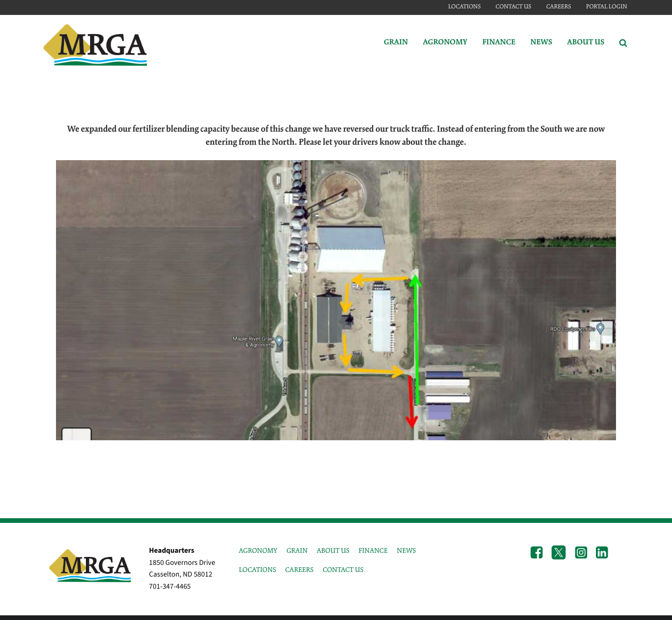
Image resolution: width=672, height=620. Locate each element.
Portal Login (607, 7)
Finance (499, 43)
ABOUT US (333, 551)
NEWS (406, 551)
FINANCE (373, 551)
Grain (396, 43)
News (541, 43)
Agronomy (445, 43)
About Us (586, 43)
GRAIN (297, 551)
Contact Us (513, 7)
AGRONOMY (258, 551)
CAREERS (299, 570)
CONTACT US (343, 570)
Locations (464, 7)
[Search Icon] (623, 43)
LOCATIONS (258, 570)
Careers (558, 7)
